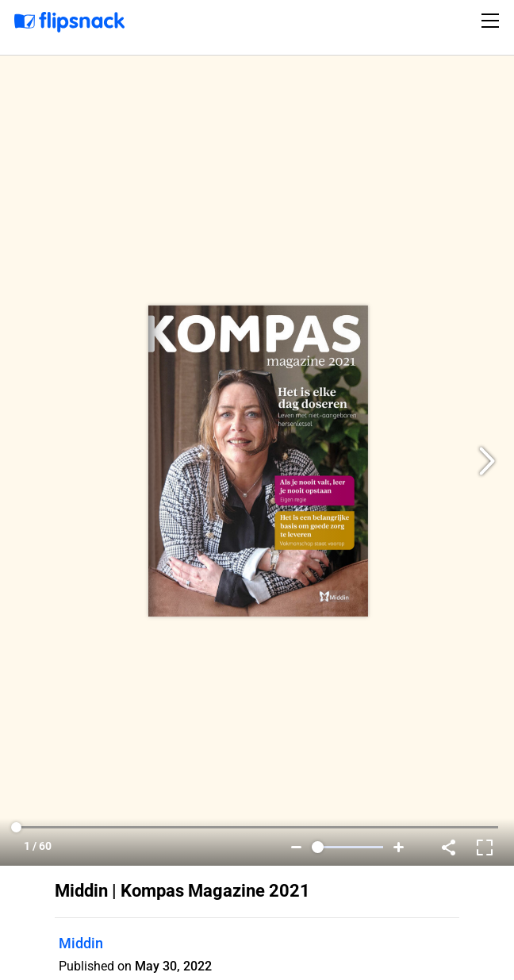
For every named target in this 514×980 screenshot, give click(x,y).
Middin (81, 943)
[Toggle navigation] (493, 21)
